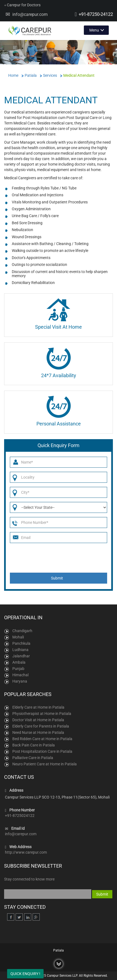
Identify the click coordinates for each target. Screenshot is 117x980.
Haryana (20, 681)
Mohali (18, 637)
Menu (94, 30)
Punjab (18, 669)
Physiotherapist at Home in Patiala (42, 714)
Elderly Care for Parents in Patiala (41, 726)
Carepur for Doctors (22, 5)
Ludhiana (20, 650)
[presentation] (59, 558)
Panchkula (21, 643)
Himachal (20, 675)
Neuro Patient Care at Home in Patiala (45, 764)
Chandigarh (22, 631)
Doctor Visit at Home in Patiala (38, 720)
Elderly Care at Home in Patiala (38, 707)
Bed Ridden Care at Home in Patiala (42, 739)
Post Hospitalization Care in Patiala (42, 751)
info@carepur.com (30, 14)
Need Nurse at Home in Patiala (38, 732)
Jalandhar (21, 656)
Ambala (19, 662)
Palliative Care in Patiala (33, 758)
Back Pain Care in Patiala (34, 745)
